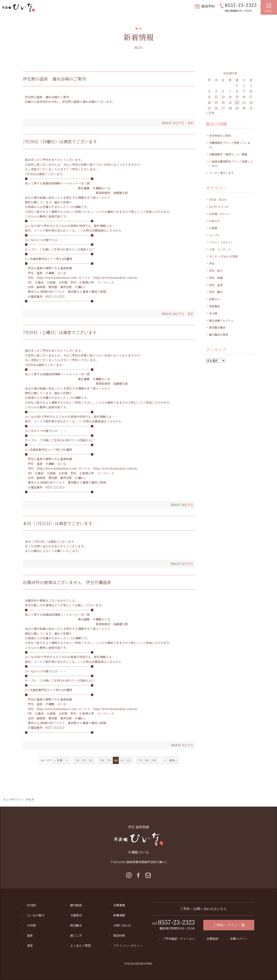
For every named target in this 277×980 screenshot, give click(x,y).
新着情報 (119, 915)
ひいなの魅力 (36, 915)
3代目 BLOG (218, 200)
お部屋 (51, 282)
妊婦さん (214, 299)
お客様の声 (87, 282)
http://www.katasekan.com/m (115, 278)
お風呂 (39, 282)
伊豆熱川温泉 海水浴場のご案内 (54, 79)
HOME (32, 905)
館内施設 (76, 905)
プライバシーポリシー (128, 945)
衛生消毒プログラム (221, 321)
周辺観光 (76, 925)
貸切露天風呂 (217, 327)
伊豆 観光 (216, 292)
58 (102, 760)
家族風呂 (214, 306)
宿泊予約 (208, 6)
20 (84, 760)
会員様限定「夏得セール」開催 (228, 154)
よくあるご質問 (80, 945)
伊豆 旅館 (216, 278)
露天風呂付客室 (219, 335)
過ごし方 (76, 935)
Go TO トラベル (219, 207)
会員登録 (212, 939)
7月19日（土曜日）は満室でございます (60, 332)
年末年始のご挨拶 (220, 136)
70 (140, 760)
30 (90, 760)
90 (154, 760)
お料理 (63, 282)
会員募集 (119, 905)
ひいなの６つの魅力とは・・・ (45, 240)
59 (109, 760)
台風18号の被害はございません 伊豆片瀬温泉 (67, 582)
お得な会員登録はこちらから (102, 230)
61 (122, 760)
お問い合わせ (122, 925)
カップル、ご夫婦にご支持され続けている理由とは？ (60, 249)
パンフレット (106, 282)
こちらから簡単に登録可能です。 (47, 216)
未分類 (213, 313)
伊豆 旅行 (216, 271)
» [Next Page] (165, 760)
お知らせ (214, 221)
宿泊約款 (119, 935)
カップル (214, 235)
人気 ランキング (220, 249)
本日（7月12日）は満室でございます (58, 523)
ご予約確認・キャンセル (179, 939)
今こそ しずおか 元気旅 (223, 256)
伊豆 (190, 505)
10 (77, 760)
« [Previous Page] (67, 760)
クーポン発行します (221, 173)
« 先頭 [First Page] (58, 760)
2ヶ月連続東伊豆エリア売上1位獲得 (48, 259)
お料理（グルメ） (220, 214)
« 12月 (210, 113)
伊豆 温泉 (186, 123)
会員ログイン (239, 939)
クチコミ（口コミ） (221, 242)
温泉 (30, 935)
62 (129, 760)
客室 (30, 945)
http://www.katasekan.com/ (57, 278)
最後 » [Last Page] (173, 760)
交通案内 (76, 915)
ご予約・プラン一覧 (229, 925)
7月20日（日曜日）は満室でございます (60, 141)
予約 (73, 282)
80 (147, 760)
